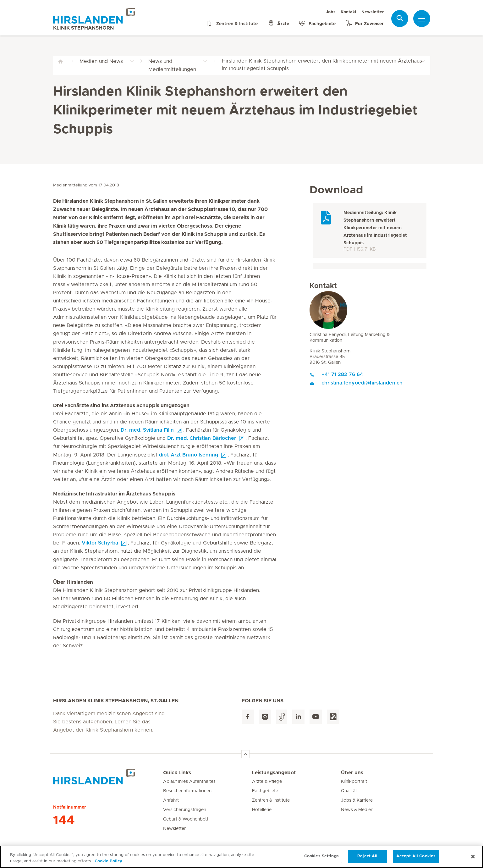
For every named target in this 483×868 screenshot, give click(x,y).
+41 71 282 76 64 (336, 374)
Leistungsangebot (274, 773)
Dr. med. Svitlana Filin (147, 430)
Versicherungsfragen (185, 810)
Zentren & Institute (271, 800)
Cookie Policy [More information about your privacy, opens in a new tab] (108, 864)
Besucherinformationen (187, 791)
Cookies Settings (321, 859)
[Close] (473, 859)
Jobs (331, 12)
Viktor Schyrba (100, 543)
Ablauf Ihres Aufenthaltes (189, 782)
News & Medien (357, 810)
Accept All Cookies (416, 859)
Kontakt (349, 12)
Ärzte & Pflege (267, 782)
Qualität (349, 791)
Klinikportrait (354, 782)
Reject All (367, 859)
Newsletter (373, 12)
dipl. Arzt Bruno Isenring (189, 455)
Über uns (352, 773)
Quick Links (177, 773)
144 (64, 821)
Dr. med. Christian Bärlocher (202, 438)
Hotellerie (262, 810)
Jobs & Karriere (357, 800)
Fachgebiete (265, 791)
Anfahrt (171, 800)
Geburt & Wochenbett (186, 819)
